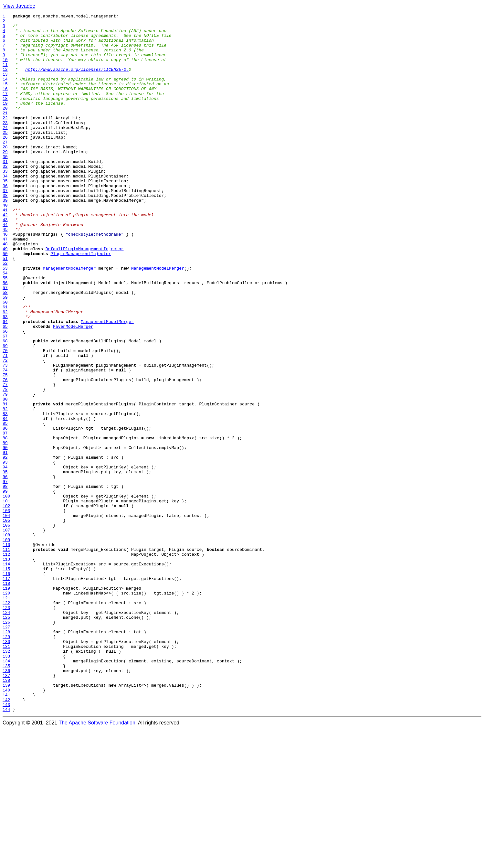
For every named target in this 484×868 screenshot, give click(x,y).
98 (5, 581)
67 (5, 401)
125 (6, 738)
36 (5, 220)
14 (5, 92)
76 (5, 453)
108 (6, 639)
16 (5, 104)
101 (6, 599)
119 (6, 703)
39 (5, 238)
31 (5, 191)
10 (5, 69)
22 (5, 139)
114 (6, 674)
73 (5, 436)
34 (5, 209)
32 (5, 197)
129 (6, 762)
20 (5, 127)
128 (6, 756)
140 (6, 826)
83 (5, 494)
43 (5, 261)
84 (5, 500)
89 (5, 529)
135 (6, 797)
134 (6, 791)
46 (5, 279)
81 (5, 482)
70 (5, 418)
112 (6, 663)
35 (5, 215)
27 (5, 168)
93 (5, 552)
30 (5, 186)
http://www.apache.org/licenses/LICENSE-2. (77, 81)
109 (6, 645)
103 (6, 610)
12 (5, 81)
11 (5, 75)
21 (5, 133)
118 (6, 698)
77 (5, 459)
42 (5, 255)
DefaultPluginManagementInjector (85, 296)
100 (6, 593)
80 (5, 477)
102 (6, 605)
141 (6, 831)
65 (5, 389)
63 (5, 378)
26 (5, 162)
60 (5, 360)
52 (5, 314)
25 (5, 156)
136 (6, 802)
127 (6, 750)
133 (6, 785)
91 (5, 541)
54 (5, 325)
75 (5, 447)
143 (6, 843)
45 (5, 273)
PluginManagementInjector (81, 302)
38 (5, 232)
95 (5, 564)
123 (6, 727)
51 (5, 308)
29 (5, 180)
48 (5, 290)
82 (5, 488)
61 (5, 366)
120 (6, 709)
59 (5, 354)
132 (6, 779)
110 (6, 651)
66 (5, 395)
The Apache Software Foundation (97, 862)
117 (6, 692)
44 (5, 267)
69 (5, 413)
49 (5, 296)
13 (5, 87)
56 (5, 337)
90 (5, 535)
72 (5, 430)
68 (5, 407)
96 (5, 570)
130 (6, 767)
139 (6, 820)
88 (5, 523)
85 (5, 506)
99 (5, 587)
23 (5, 145)
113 (6, 669)
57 (5, 343)
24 (5, 151)
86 (5, 511)
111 (6, 657)
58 (5, 348)
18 (5, 116)
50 (5, 302)
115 (6, 680)
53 (5, 319)
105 (6, 622)
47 (5, 284)
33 (5, 203)
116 (6, 686)
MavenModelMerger (73, 389)
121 (6, 715)
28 (5, 174)
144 (6, 849)
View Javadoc (19, 6)
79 (5, 471)
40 (5, 244)
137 (6, 808)
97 (5, 575)
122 (6, 721)
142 (6, 837)
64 (5, 383)
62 (5, 372)
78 (5, 465)
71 (5, 424)
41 (5, 250)
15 (5, 98)
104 (6, 616)
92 (5, 546)
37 (5, 226)
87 (5, 517)
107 (6, 634)
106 (6, 628)
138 (6, 814)
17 (5, 110)
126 (6, 744)
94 (5, 558)
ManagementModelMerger (69, 319)
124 (6, 733)
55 (5, 331)
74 (5, 442)
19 (5, 122)
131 (6, 773)
